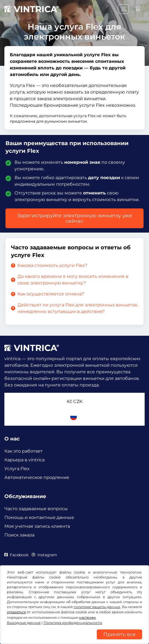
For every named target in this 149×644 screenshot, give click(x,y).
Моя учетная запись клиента (37, 526)
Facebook (16, 555)
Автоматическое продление (37, 477)
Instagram (44, 555)
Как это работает (24, 451)
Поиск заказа (19, 535)
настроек (87, 618)
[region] (74, 640)
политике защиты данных (97, 607)
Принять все (119, 634)
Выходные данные (24, 623)
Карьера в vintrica (24, 460)
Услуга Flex (17, 469)
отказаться (16, 612)
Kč (74, 401)
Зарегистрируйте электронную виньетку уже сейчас (74, 218)
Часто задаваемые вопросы (36, 509)
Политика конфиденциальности (73, 623)
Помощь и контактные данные (39, 517)
